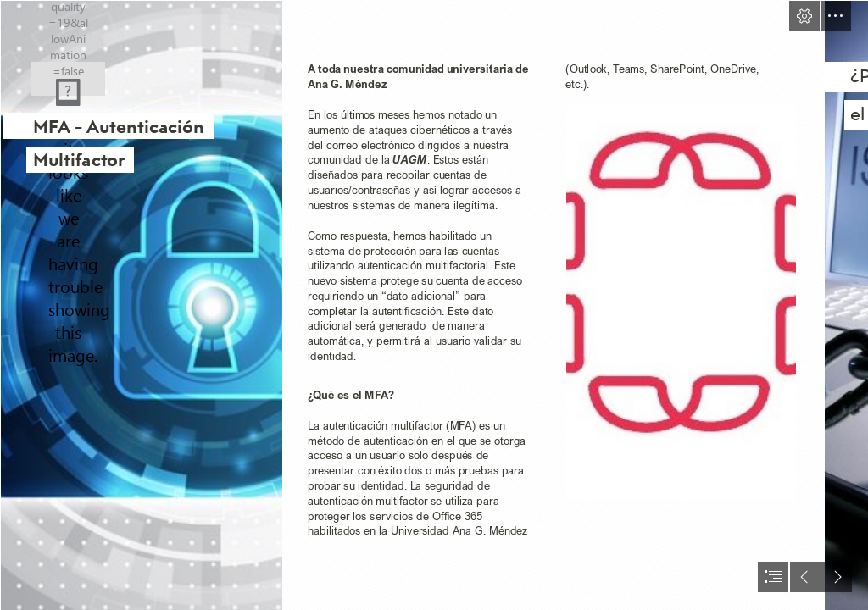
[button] (804, 16)
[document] (434, 305)
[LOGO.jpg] (681, 302)
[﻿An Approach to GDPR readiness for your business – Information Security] (141, 305)
